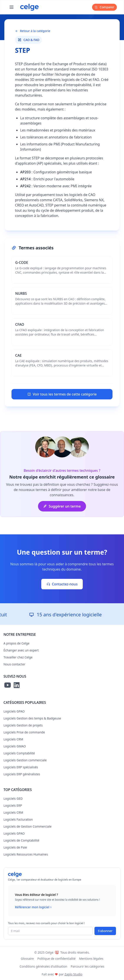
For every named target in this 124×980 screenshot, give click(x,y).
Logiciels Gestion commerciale (25, 760)
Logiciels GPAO (14, 711)
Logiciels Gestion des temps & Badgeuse (32, 718)
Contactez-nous (62, 584)
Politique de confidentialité (56, 959)
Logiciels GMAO (15, 746)
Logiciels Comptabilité (19, 753)
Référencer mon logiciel (34, 907)
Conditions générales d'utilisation (44, 966)
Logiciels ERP (13, 805)
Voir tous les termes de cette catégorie (62, 394)
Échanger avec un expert (21, 650)
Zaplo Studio (73, 974)
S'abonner (105, 931)
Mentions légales (91, 959)
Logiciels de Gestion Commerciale (27, 826)
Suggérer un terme (62, 506)
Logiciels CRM (13, 739)
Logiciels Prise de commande (24, 732)
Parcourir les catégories (87, 966)
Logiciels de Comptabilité (21, 840)
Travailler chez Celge (18, 657)
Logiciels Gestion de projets (23, 725)
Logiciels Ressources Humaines (26, 854)
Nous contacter (14, 664)
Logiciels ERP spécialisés (21, 767)
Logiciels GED (13, 798)
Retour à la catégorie (33, 31)
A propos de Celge (17, 643)
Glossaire (27, 959)
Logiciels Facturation (18, 819)
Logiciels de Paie (15, 847)
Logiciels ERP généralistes (22, 774)
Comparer (104, 7)
